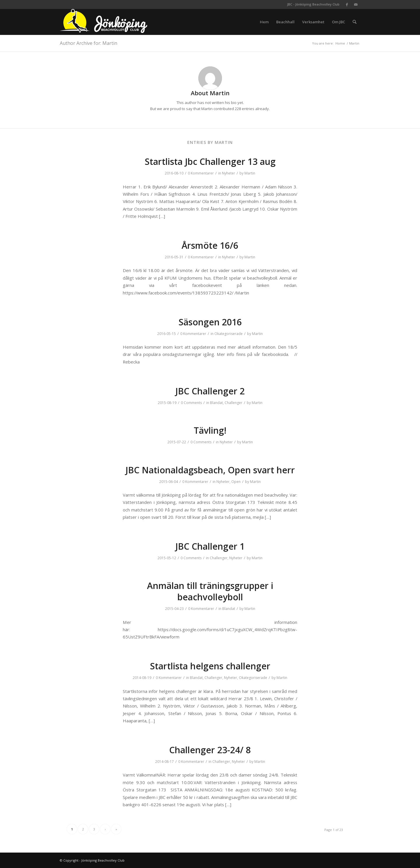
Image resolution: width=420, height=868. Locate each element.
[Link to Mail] (356, 4)
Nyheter (229, 173)
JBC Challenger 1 (210, 546)
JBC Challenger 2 (210, 391)
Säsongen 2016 (210, 322)
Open (236, 482)
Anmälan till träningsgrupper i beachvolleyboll (210, 591)
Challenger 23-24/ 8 (210, 750)
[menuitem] (264, 22)
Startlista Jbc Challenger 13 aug (210, 162)
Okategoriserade (229, 334)
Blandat (216, 403)
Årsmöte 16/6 (210, 245)
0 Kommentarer (201, 173)
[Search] (355, 22)
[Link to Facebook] (347, 4)
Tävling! (210, 430)
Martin (250, 173)
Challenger (233, 403)
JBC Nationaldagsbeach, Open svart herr (210, 470)
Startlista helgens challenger (210, 666)
